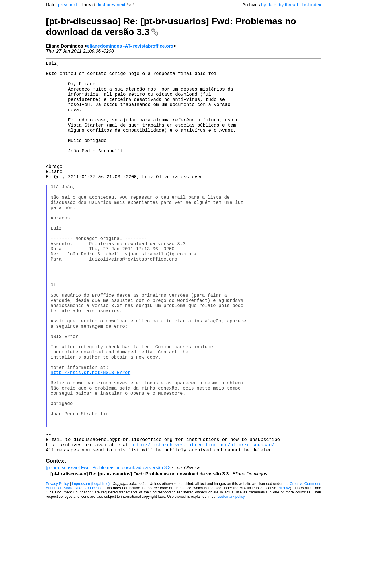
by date (269, 5)
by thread (288, 5)
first (101, 5)
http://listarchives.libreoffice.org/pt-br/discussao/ (203, 530)
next (73, 5)
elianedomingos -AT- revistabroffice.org (130, 46)
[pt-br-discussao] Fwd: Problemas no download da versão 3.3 (108, 555)
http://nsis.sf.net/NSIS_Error (91, 442)
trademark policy (231, 584)
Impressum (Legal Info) (91, 571)
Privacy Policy (57, 571)
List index (311, 5)
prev (63, 5)
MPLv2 (284, 575)
